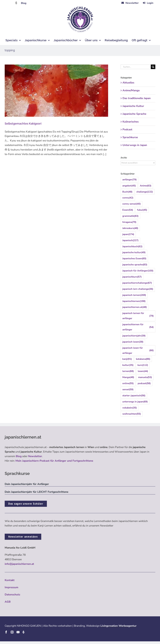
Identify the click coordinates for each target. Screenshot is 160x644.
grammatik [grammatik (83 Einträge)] (130, 216)
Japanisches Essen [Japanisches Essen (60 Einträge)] (134, 259)
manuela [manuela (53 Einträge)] (145, 377)
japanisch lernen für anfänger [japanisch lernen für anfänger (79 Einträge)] (138, 316)
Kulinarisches (131, 122)
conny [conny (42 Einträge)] (128, 198)
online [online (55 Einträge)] (128, 383)
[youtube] (18, 632)
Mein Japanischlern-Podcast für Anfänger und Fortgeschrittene (54, 461)
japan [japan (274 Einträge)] (128, 234)
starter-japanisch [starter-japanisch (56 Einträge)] (134, 396)
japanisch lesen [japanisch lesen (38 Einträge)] (133, 342)
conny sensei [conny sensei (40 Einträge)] (131, 204)
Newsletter (35, 456)
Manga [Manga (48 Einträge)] (128, 377)
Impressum (11, 587)
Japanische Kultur (133, 106)
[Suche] (153, 67)
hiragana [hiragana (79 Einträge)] (129, 222)
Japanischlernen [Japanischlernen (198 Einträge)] (134, 301)
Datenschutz (12, 595)
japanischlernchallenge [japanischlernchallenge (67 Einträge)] (137, 283)
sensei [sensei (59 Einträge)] (128, 390)
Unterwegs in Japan (135, 145)
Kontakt (10, 580)
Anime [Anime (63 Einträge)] (146, 186)
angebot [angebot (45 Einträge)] (129, 186)
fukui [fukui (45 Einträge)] (142, 210)
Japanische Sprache (134, 114)
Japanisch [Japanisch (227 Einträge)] (130, 240)
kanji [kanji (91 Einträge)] (127, 359)
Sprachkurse (130, 137)
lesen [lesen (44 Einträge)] (143, 371)
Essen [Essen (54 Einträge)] (128, 210)
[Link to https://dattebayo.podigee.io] (16, 3)
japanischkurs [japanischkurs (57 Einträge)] (132, 277)
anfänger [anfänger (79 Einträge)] (129, 180)
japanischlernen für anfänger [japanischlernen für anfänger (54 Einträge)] (138, 327)
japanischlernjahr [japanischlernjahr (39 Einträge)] (134, 336)
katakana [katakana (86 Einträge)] (143, 359)
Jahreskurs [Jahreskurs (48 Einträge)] (130, 228)
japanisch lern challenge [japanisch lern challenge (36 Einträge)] (138, 289)
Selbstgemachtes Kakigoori (23, 124)
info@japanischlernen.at (19, 564)
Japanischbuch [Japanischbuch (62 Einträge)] (132, 247)
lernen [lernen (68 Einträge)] (128, 371)
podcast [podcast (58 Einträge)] (144, 383)
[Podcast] (23, 632)
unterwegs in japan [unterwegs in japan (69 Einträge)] (135, 402)
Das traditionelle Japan (137, 98)
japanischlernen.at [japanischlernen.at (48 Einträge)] (135, 307)
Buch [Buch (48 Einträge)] (127, 192)
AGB (8, 602)
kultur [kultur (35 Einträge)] (128, 365)
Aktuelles (128, 83)
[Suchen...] (136, 67)
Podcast (127, 129)
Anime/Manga (131, 90)
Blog (24, 3)
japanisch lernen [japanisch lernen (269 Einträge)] (134, 295)
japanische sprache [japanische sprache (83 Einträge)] (135, 265)
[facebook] (6, 632)
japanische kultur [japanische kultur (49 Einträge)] (134, 252)
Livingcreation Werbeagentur (119, 626)
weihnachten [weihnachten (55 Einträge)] (132, 414)
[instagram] (12, 632)
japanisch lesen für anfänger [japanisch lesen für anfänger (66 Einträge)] (138, 350)
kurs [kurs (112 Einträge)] (143, 365)
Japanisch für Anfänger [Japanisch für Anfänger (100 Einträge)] (138, 271)
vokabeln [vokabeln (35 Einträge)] (130, 408)
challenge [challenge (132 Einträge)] (145, 192)
